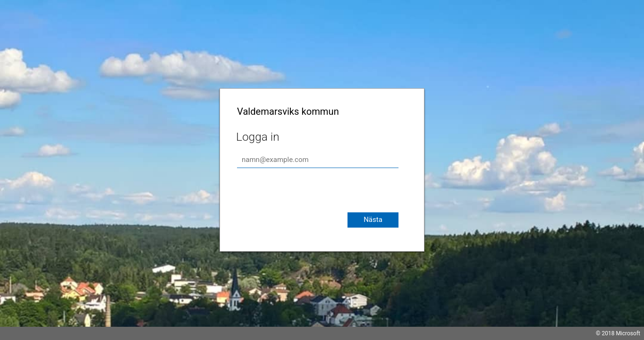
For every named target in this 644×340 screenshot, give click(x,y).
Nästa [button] (373, 220)
